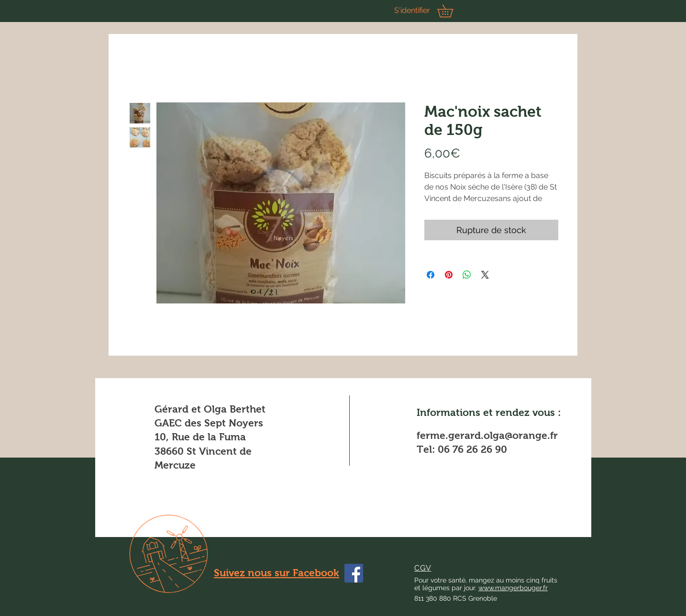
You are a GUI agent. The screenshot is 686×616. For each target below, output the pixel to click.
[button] (451, 11)
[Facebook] (354, 573)
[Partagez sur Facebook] (431, 275)
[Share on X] (485, 275)
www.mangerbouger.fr (513, 588)
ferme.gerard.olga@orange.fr (487, 435)
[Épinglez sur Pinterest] (449, 275)
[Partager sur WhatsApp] (467, 275)
